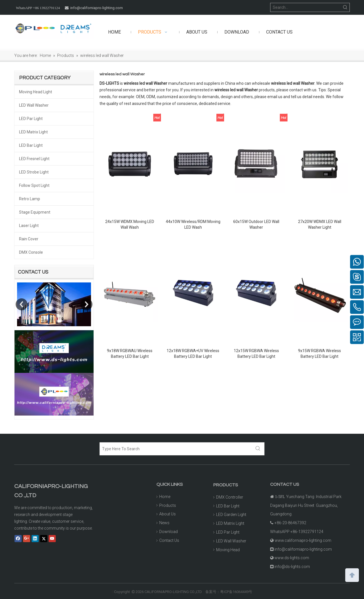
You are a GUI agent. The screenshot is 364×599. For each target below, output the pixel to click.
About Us (167, 514)
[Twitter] (44, 539)
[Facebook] (18, 539)
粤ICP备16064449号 (236, 592)
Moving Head (228, 550)
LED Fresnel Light (34, 159)
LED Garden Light (231, 515)
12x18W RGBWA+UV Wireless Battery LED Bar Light (193, 354)
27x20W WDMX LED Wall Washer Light (320, 224)
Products (168, 505)
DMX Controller (230, 497)
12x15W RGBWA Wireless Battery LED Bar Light (256, 354)
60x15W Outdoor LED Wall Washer (256, 224)
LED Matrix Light (33, 132)
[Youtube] (52, 539)
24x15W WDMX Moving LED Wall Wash (130, 224)
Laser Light (29, 226)
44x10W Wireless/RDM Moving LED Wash (193, 224)
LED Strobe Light (34, 172)
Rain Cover (29, 239)
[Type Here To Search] (176, 449)
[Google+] (27, 539)
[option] (54, 304)
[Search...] (306, 7)
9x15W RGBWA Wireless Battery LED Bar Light (319, 354)
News (164, 523)
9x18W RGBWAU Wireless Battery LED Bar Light (130, 354)
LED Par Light (31, 119)
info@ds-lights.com (292, 567)
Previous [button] (22, 304)
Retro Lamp (30, 199)
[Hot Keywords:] (345, 7)
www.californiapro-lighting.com (303, 540)
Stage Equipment (35, 212)
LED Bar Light (31, 145)
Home (165, 497)
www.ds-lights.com (292, 558)
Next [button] (86, 304)
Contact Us (169, 540)
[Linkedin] (35, 539)
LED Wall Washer (34, 105)
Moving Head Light (36, 92)
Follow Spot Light (34, 185)
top (352, 575)
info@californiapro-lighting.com (97, 8)
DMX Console (31, 252)
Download (168, 532)
